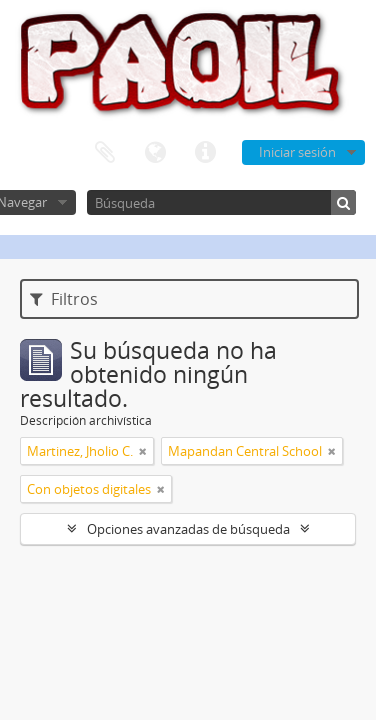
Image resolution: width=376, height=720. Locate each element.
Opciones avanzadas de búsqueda (188, 529)
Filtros (64, 299)
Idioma (155, 153)
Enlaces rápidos (205, 153)
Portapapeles (105, 153)
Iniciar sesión (297, 152)
